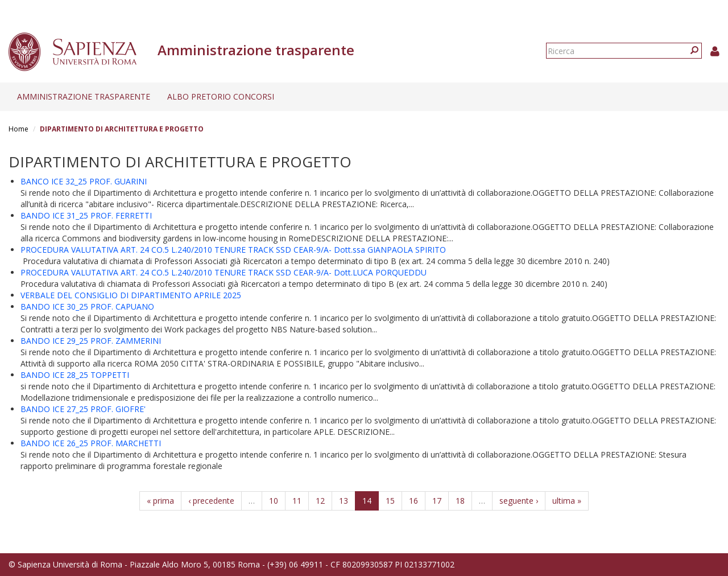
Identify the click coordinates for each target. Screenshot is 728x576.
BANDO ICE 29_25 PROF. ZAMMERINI (91, 341)
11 (297, 501)
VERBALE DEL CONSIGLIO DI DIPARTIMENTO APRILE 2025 (131, 295)
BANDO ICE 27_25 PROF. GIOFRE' (83, 409)
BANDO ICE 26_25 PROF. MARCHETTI (91, 443)
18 (460, 501)
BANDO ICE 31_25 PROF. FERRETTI (86, 215)
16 (413, 501)
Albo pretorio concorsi (221, 96)
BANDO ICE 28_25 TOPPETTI (75, 375)
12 (320, 501)
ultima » (567, 501)
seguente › (519, 501)
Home (18, 129)
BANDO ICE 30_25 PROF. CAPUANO (87, 306)
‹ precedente (211, 501)
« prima (160, 501)
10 (274, 501)
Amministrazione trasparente (84, 96)
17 (437, 501)
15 (390, 501)
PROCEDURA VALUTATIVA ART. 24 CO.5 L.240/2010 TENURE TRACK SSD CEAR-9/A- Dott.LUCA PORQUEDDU (224, 272)
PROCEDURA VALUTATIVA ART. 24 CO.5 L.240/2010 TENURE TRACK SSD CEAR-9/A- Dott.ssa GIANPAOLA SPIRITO (233, 250)
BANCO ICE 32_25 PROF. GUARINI (84, 181)
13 (344, 501)
